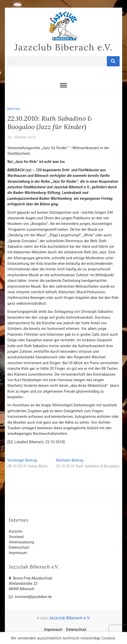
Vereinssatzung (22, 542)
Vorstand (16, 537)
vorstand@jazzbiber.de (30, 597)
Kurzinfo (16, 531)
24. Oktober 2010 (22, 137)
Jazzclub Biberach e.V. (63, 47)
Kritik (14, 109)
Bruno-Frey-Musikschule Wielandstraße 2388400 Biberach (31, 584)
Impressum (18, 553)
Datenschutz (19, 547)
